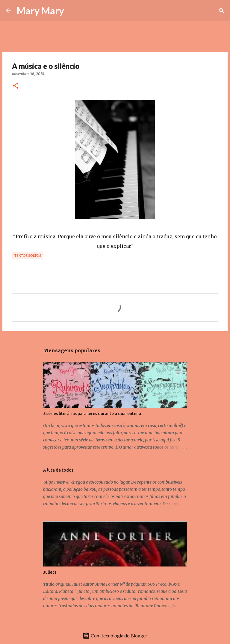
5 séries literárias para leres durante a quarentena (92, 414)
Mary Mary (40, 11)
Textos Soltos (28, 255)
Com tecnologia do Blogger (115, 635)
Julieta (50, 572)
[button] (16, 86)
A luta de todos (58, 470)
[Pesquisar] (72, 11)
